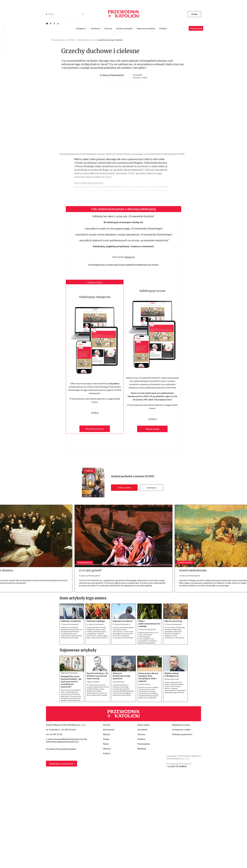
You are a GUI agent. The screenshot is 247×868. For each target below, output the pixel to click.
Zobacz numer (124, 487)
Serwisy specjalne (124, 28)
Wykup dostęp (152, 429)
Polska (106, 739)
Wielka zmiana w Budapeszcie (172, 674)
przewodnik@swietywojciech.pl (68, 739)
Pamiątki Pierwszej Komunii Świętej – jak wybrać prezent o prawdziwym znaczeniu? (71, 681)
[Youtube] (47, 24)
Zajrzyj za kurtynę (173, 621)
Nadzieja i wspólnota (71, 621)
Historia (107, 748)
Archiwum (151, 488)
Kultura (107, 753)
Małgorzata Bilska (93, 682)
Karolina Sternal (144, 684)
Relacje (107, 734)
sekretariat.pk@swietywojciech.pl (62, 742)
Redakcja (142, 748)
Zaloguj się (130, 257)
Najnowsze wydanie (146, 28)
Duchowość (109, 729)
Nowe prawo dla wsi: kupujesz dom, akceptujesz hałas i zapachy (148, 677)
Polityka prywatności (182, 734)
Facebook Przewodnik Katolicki (61, 749)
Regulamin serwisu (181, 725)
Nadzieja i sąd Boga (96, 621)
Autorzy (108, 28)
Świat (106, 744)
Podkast (163, 28)
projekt (177, 766)
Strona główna (58, 40)
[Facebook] (51, 24)
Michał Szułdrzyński (172, 679)
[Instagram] (58, 24)
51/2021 (150, 476)
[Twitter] (54, 24)
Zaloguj (194, 14)
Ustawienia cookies (181, 729)
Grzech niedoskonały (193, 570)
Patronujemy (144, 744)
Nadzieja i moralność (123, 621)
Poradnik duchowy (86, 40)
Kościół (107, 725)
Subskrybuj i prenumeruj (61, 764)
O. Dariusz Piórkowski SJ (112, 75)
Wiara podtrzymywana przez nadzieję (149, 623)
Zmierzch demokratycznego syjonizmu (121, 676)
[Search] (46, 14)
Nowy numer (144, 725)
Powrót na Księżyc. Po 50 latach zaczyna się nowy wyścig (97, 676)
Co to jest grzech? (90, 570)
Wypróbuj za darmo (95, 429)
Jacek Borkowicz (119, 682)
